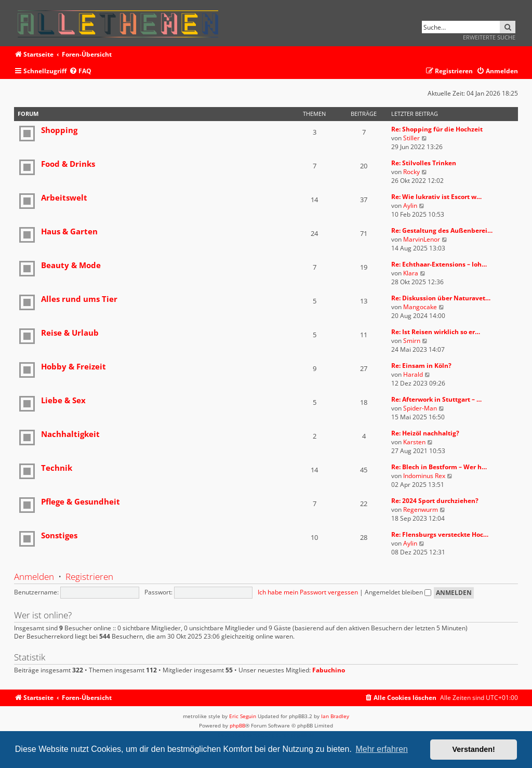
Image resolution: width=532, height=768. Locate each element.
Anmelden (34, 577)
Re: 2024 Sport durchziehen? (435, 501)
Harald (413, 374)
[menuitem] (80, 71)
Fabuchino (329, 670)
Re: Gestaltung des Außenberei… (442, 230)
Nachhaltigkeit (70, 434)
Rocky (411, 172)
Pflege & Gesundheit (81, 501)
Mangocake (420, 307)
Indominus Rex (424, 476)
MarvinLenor (422, 239)
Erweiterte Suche (489, 37)
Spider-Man (420, 408)
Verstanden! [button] (474, 749)
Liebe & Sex (63, 400)
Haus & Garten (69, 231)
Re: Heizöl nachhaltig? (425, 433)
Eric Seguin (243, 716)
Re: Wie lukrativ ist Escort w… (436, 197)
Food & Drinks (68, 164)
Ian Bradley (335, 716)
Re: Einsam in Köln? (421, 366)
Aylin (410, 206)
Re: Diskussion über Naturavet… (441, 298)
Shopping (59, 130)
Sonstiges (59, 535)
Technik (57, 468)
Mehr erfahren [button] (382, 749)
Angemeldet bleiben (398, 592)
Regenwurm (421, 509)
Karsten (414, 442)
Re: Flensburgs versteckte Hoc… (440, 534)
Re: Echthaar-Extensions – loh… (439, 264)
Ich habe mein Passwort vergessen (308, 592)
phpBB (237, 725)
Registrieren (89, 577)
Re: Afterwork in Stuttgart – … (436, 399)
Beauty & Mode (71, 265)
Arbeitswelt (64, 197)
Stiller (411, 138)
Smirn (412, 341)
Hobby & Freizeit (74, 366)
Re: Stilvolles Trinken (424, 163)
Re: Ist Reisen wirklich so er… (436, 332)
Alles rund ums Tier (79, 299)
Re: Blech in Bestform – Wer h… (439, 467)
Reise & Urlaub (70, 333)
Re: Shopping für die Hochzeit (437, 129)
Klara (411, 273)
